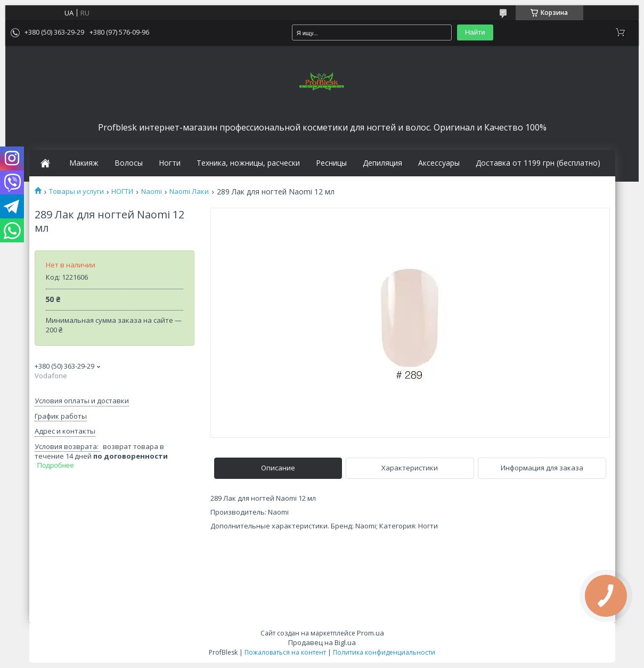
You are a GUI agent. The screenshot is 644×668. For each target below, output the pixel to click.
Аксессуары (439, 163)
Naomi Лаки (189, 192)
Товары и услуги (76, 192)
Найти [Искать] (475, 32)
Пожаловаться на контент (285, 652)
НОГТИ (122, 192)
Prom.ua (370, 633)
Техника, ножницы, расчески (248, 163)
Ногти (170, 163)
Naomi (152, 192)
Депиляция (382, 163)
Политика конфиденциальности (384, 652)
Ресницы (331, 163)
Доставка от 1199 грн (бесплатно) (538, 163)
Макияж (84, 163)
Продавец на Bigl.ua (322, 642)
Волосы (129, 163)
